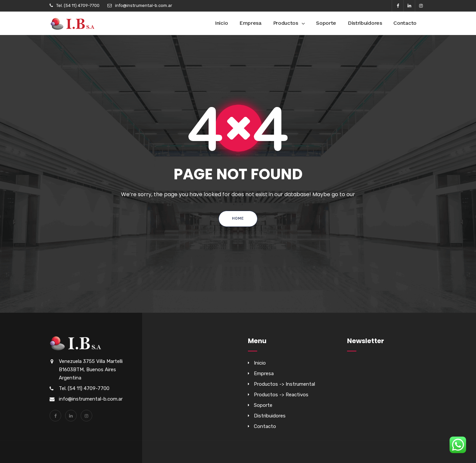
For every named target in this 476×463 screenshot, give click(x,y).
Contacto (405, 23)
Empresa (250, 23)
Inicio (221, 23)
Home (238, 218)
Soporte (326, 23)
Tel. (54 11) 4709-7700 (78, 5)
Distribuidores (365, 23)
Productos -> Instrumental (284, 384)
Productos (286, 23)
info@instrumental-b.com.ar (144, 5)
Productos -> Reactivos (281, 395)
